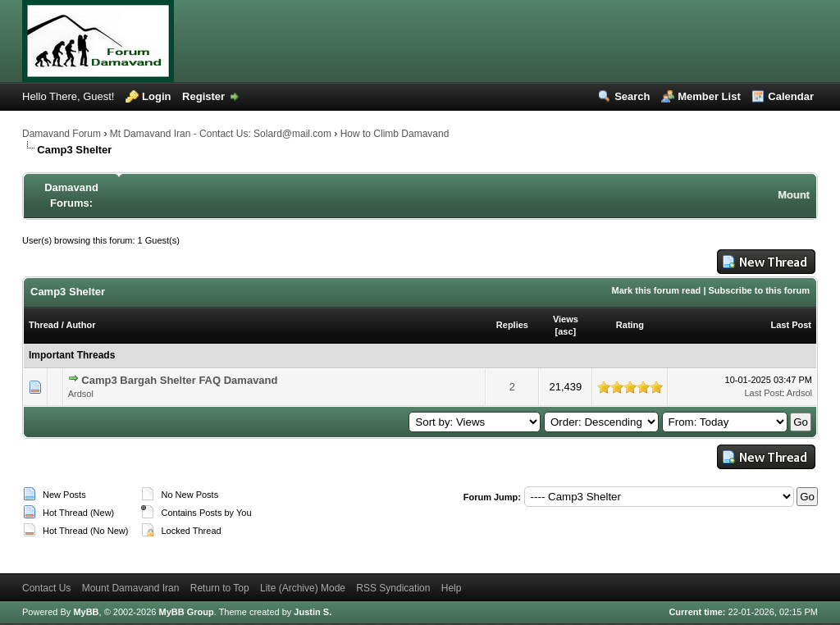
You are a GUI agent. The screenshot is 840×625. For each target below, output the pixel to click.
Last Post (791, 325)
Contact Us (46, 588)
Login (156, 96)
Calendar (791, 96)
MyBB (86, 612)
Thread (44, 325)
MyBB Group (186, 612)
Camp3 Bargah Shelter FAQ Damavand (179, 380)
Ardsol (81, 394)
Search (632, 96)
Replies (512, 325)
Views (566, 319)
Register (203, 96)
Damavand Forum (62, 134)
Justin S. (313, 612)
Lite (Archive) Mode (303, 588)
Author (80, 325)
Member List (709, 96)
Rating (630, 325)
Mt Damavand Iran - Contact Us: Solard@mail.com (221, 134)
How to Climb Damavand (395, 134)
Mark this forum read (657, 290)
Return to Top (220, 588)
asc (565, 331)
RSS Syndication (393, 588)
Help (452, 588)
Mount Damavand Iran (131, 588)
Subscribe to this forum (759, 290)
